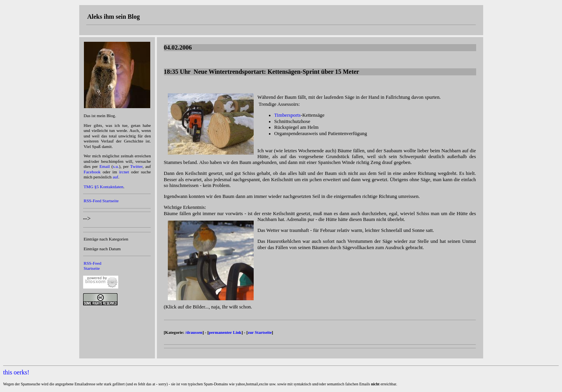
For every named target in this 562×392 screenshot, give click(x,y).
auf (116, 177)
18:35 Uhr (262, 72)
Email (105, 166)
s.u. (116, 166)
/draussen (194, 332)
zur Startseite (260, 332)
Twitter (137, 166)
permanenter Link (225, 332)
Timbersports (288, 115)
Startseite (110, 201)
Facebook (92, 172)
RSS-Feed (92, 201)
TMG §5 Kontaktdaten (103, 187)
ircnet (124, 172)
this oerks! (16, 372)
